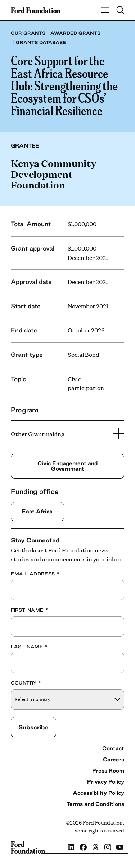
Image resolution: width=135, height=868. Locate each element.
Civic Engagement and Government (67, 466)
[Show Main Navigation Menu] (105, 10)
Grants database (41, 42)
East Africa (37, 511)
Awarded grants (75, 33)
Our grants (28, 33)
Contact (113, 748)
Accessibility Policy (98, 793)
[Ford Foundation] (28, 848)
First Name (30, 610)
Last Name (29, 647)
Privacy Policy (106, 782)
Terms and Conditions (95, 804)
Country (26, 683)
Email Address (35, 574)
